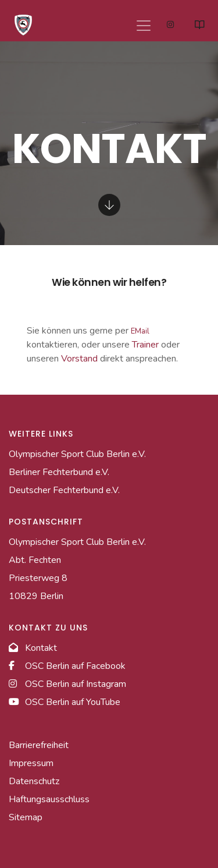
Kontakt (33, 648)
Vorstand (79, 359)
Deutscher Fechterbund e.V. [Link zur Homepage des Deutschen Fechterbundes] (64, 490)
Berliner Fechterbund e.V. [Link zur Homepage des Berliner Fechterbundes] (59, 472)
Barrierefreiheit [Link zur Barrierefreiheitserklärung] (39, 745)
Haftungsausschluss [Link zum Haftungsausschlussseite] (49, 799)
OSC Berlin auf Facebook (67, 666)
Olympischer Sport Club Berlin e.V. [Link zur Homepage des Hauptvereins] (77, 454)
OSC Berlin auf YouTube (65, 702)
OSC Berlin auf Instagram (67, 684)
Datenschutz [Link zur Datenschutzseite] (34, 781)
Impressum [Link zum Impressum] (31, 763)
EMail (140, 331)
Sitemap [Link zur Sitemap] (26, 817)
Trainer (145, 345)
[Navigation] (141, 21)
